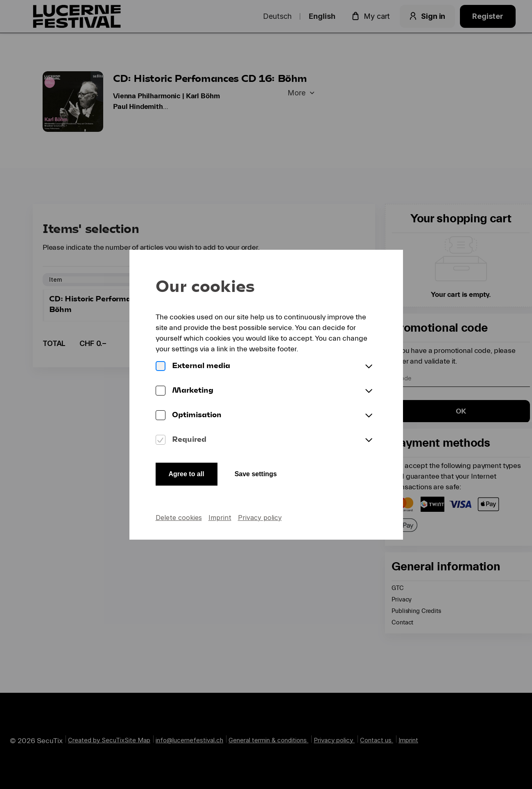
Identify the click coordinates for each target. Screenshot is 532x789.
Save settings (256, 474)
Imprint (220, 518)
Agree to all (187, 474)
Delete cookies (179, 518)
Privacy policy (260, 518)
